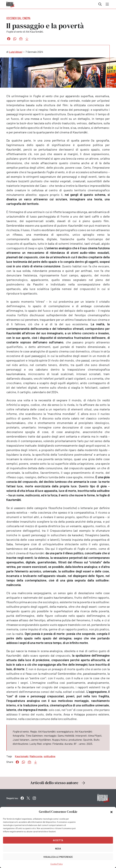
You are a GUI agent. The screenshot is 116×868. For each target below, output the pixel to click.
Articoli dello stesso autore (58, 783)
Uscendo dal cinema (18, 18)
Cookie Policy (57, 864)
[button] (111, 812)
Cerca (100, 4)
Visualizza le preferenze (58, 857)
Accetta (58, 840)
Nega (58, 849)
